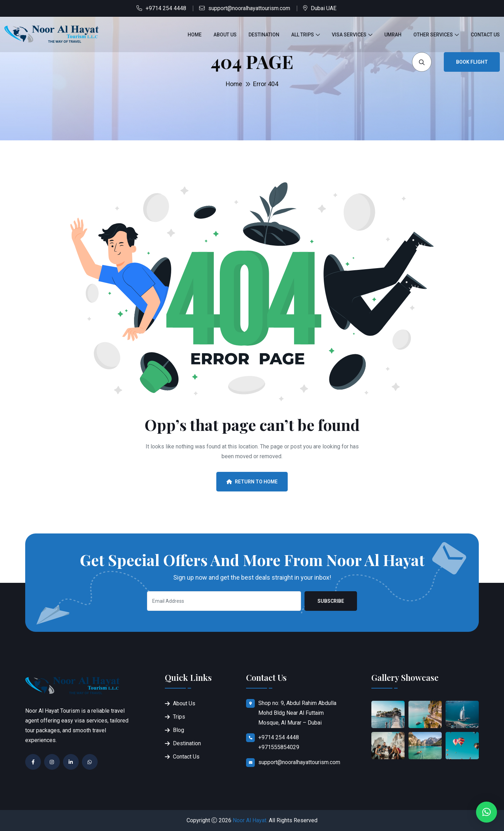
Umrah (393, 35)
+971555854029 (279, 747)
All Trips (303, 35)
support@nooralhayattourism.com (249, 8)
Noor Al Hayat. (250, 820)
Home (195, 35)
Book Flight (472, 62)
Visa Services (349, 35)
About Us (225, 35)
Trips (179, 717)
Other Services (433, 35)
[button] (486, 812)
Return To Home (252, 482)
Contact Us (485, 35)
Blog (178, 730)
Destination (264, 35)
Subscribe (331, 601)
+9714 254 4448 (166, 8)
